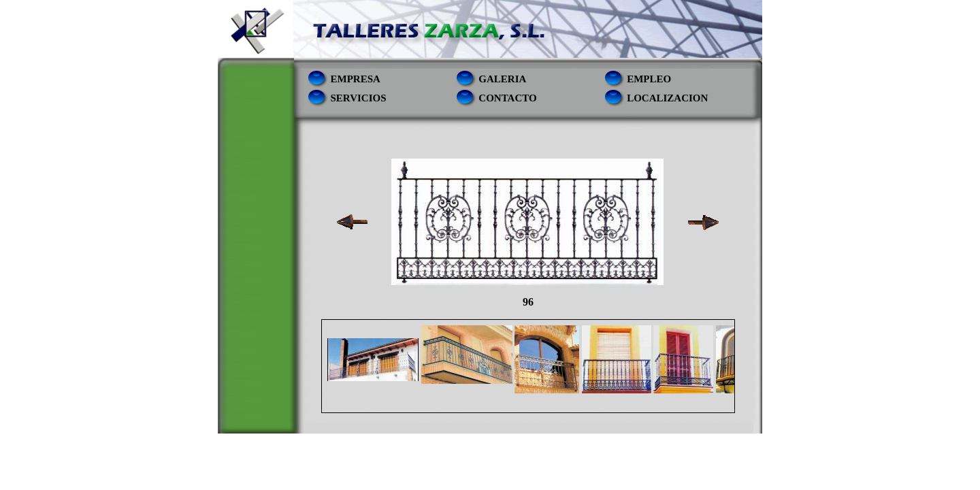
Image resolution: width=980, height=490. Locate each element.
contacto (507, 98)
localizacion (667, 98)
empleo (649, 79)
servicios (359, 98)
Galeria (502, 79)
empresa (356, 79)
